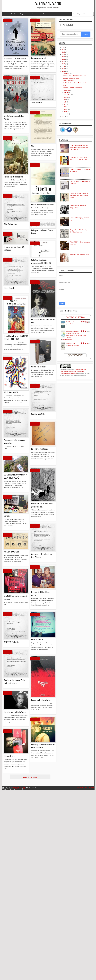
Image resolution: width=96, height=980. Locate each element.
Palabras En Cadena (48, 4)
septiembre (67, 95)
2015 (64, 71)
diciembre (67, 73)
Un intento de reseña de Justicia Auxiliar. (75, 83)
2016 (64, 69)
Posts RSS (79, 787)
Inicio (5, 14)
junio (65, 102)
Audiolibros (43, 14)
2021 (64, 57)
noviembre (67, 90)
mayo (65, 104)
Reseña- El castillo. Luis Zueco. (73, 88)
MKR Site (26, 789)
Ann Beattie (71, 324)
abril (65, 107)
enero (65, 114)
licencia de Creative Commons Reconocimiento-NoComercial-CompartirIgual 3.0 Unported (73, 372)
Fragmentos (24, 14)
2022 (64, 54)
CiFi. (65, 85)
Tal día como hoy (68, 81)
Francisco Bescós (67, 339)
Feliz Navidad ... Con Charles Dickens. (75, 76)
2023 (64, 52)
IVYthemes (19, 789)
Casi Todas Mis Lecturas (75, 317)
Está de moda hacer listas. (71, 78)
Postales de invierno (72, 322)
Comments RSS (89, 787)
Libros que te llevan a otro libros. (80, 254)
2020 (64, 59)
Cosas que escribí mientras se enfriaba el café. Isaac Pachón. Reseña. (79, 196)
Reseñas (14, 14)
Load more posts (30, 777)
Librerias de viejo (10, 46)
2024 (64, 50)
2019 (64, 62)
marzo (66, 109)
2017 (64, 66)
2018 (64, 64)
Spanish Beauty (71, 343)
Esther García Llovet (73, 345)
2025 (64, 47)
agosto (66, 97)
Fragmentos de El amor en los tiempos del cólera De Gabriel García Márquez (79, 147)
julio (65, 100)
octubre (66, 92)
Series (34, 14)
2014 (64, 116)
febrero (66, 111)
